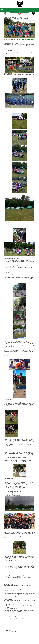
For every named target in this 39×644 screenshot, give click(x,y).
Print (4, 625)
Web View (34, 625)
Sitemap (8, 625)
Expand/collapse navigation (19, 10)
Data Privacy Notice (7, 633)
